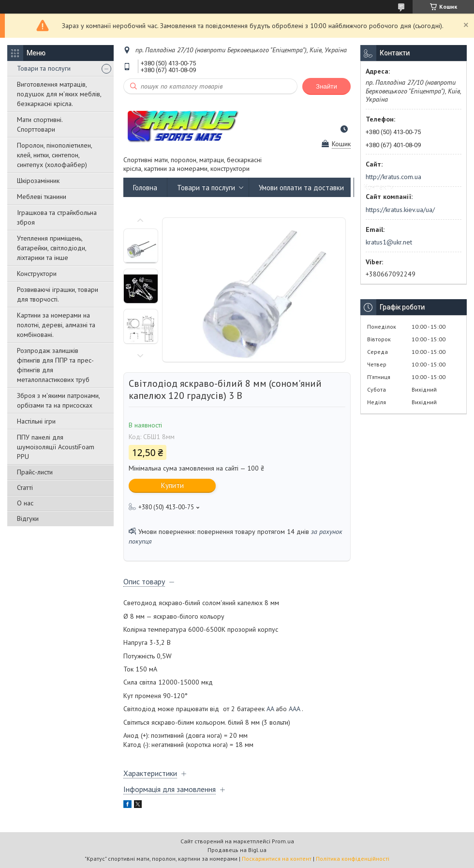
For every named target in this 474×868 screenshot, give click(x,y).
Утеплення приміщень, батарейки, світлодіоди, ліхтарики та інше (52, 248)
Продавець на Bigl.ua (237, 850)
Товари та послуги (44, 68)
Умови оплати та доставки (301, 188)
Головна (145, 188)
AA (270, 709)
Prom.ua (283, 841)
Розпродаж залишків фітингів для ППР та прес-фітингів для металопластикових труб (55, 365)
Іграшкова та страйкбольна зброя (57, 217)
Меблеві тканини (42, 197)
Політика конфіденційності (353, 859)
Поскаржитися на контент (277, 859)
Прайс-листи (35, 472)
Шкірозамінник (38, 181)
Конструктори (37, 274)
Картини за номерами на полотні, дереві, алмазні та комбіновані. (56, 325)
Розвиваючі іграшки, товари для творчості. (58, 294)
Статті (25, 487)
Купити (172, 485)
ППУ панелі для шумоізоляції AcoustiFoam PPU (56, 447)
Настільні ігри (36, 421)
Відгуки (28, 518)
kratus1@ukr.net (389, 242)
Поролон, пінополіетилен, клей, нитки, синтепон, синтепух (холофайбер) (54, 155)
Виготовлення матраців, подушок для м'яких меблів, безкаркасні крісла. (59, 94)
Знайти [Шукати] (326, 86)
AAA (294, 709)
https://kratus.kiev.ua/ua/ (400, 210)
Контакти (379, 188)
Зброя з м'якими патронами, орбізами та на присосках (58, 400)
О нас (25, 503)
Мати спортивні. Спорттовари (40, 124)
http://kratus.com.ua (393, 177)
